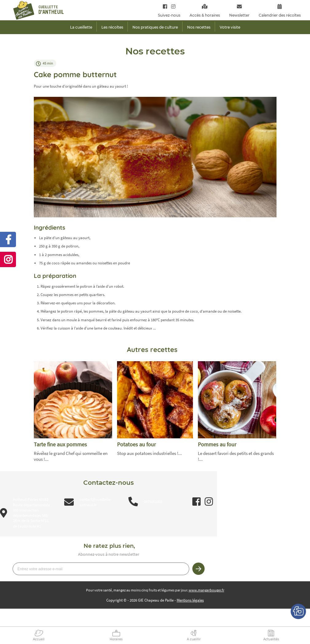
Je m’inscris (198, 569)
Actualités (271, 639)
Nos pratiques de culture (155, 27)
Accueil (39, 639)
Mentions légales (190, 600)
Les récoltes (112, 27)
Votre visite (230, 27)
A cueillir (194, 639)
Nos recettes (199, 27)
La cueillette (81, 27)
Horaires (116, 639)
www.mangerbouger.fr (206, 590)
